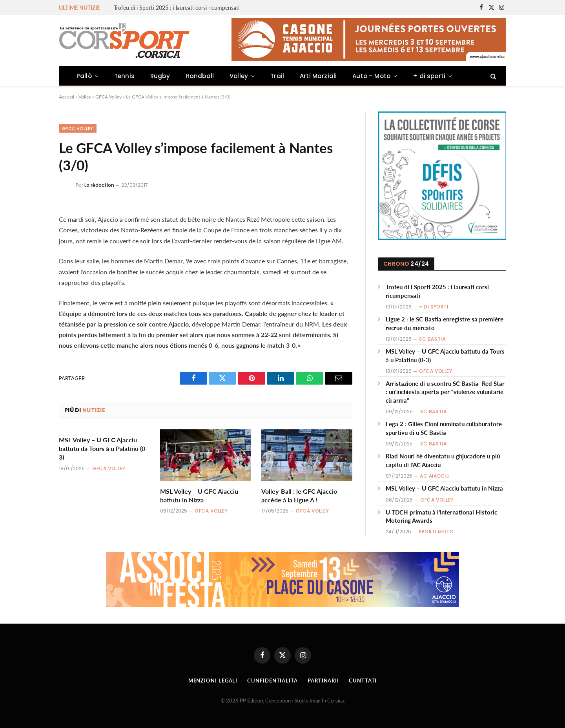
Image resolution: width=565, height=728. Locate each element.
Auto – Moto (371, 76)
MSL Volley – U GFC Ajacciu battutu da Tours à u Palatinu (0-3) (103, 448)
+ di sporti (429, 76)
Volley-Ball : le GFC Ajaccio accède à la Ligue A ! (299, 495)
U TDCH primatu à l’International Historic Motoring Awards (441, 516)
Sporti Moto (436, 532)
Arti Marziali (318, 76)
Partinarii (323, 681)
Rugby (160, 76)
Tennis (124, 76)
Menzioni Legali (213, 681)
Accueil (67, 97)
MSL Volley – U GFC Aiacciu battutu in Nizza (199, 495)
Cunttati (363, 681)
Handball (200, 76)
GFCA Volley (108, 97)
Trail (277, 76)
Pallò (84, 76)
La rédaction (99, 185)
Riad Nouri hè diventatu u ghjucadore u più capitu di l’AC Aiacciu (443, 460)
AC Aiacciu (435, 476)
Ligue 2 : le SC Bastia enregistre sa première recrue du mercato (445, 323)
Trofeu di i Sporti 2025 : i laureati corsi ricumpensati (177, 8)
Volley (239, 76)
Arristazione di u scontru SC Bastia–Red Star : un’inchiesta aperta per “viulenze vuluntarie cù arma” (445, 392)
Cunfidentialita (272, 681)
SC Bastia (432, 339)
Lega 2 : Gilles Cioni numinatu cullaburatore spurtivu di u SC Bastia (444, 428)
